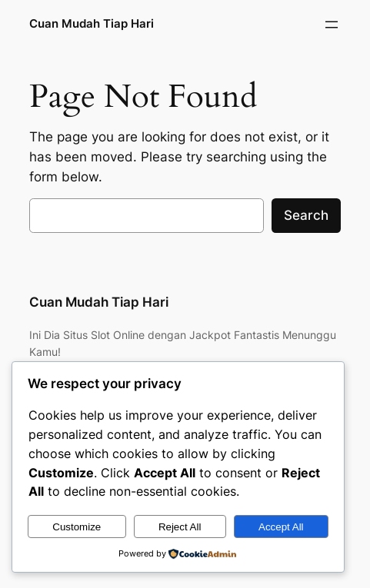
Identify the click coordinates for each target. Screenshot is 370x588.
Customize (77, 527)
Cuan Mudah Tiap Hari (92, 24)
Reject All (180, 527)
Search (306, 215)
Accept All (281, 527)
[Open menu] (332, 25)
